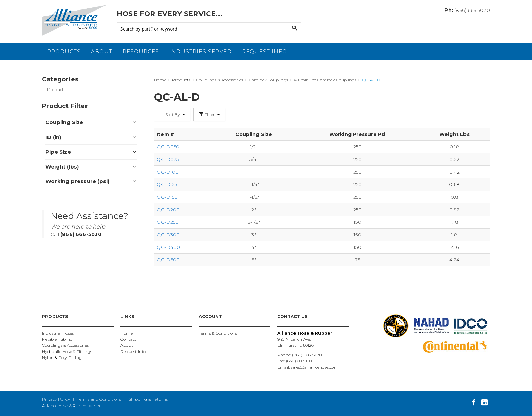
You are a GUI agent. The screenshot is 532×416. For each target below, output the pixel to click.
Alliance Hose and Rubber (76, 20)
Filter (209, 114)
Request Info (264, 51)
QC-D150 (167, 197)
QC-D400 (168, 247)
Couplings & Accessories (65, 345)
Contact (128, 339)
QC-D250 (168, 222)
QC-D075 (168, 159)
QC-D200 (168, 210)
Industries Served (201, 51)
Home (127, 333)
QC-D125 (167, 184)
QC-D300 (168, 235)
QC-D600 (168, 260)
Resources (141, 51)
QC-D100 (168, 172)
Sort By (172, 114)
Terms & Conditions (218, 333)
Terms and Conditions (99, 399)
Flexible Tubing (57, 339)
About (102, 51)
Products (64, 51)
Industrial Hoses (58, 333)
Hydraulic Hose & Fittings (67, 351)
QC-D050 (168, 147)
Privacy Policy (56, 399)
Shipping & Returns (148, 399)
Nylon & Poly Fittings (63, 358)
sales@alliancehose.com (314, 367)
